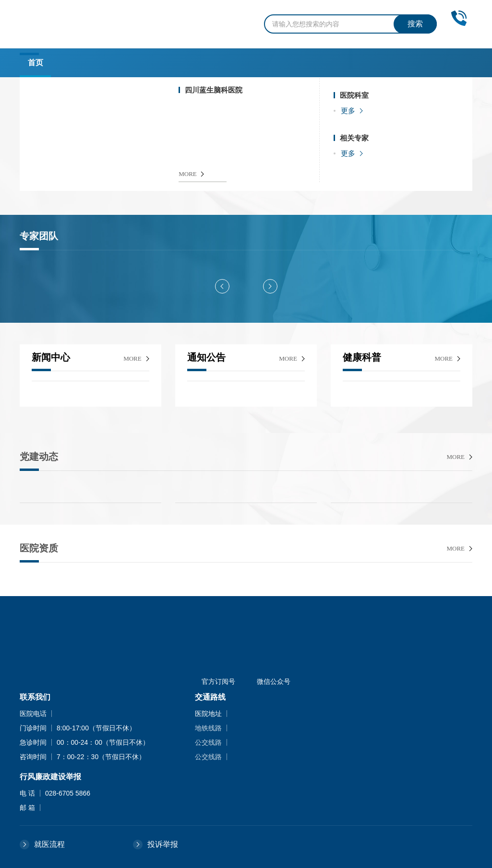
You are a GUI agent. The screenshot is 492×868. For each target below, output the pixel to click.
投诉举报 (163, 844)
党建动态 (39, 457)
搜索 (415, 24)
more (132, 358)
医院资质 (39, 548)
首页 (36, 63)
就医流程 (49, 844)
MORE (188, 174)
